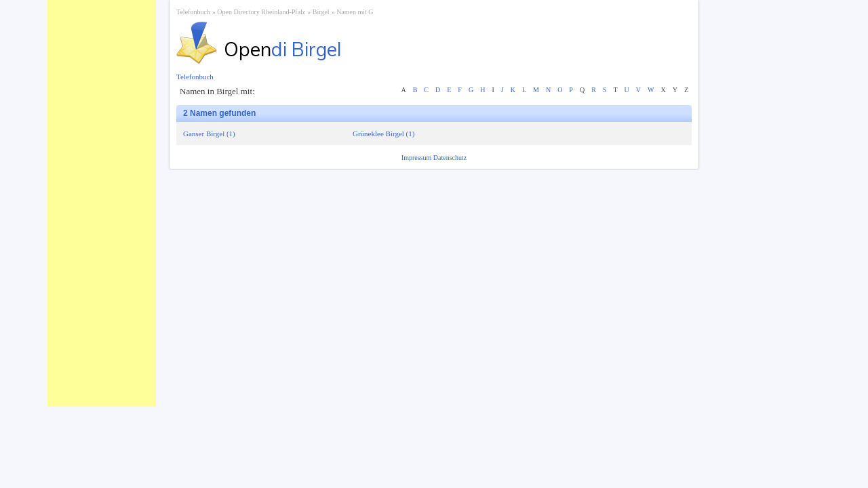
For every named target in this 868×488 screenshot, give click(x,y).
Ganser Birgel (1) (209, 134)
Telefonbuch (193, 12)
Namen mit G (355, 12)
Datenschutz (450, 158)
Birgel (321, 12)
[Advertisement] (102, 203)
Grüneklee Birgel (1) (383, 134)
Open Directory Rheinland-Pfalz (261, 12)
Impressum (417, 158)
